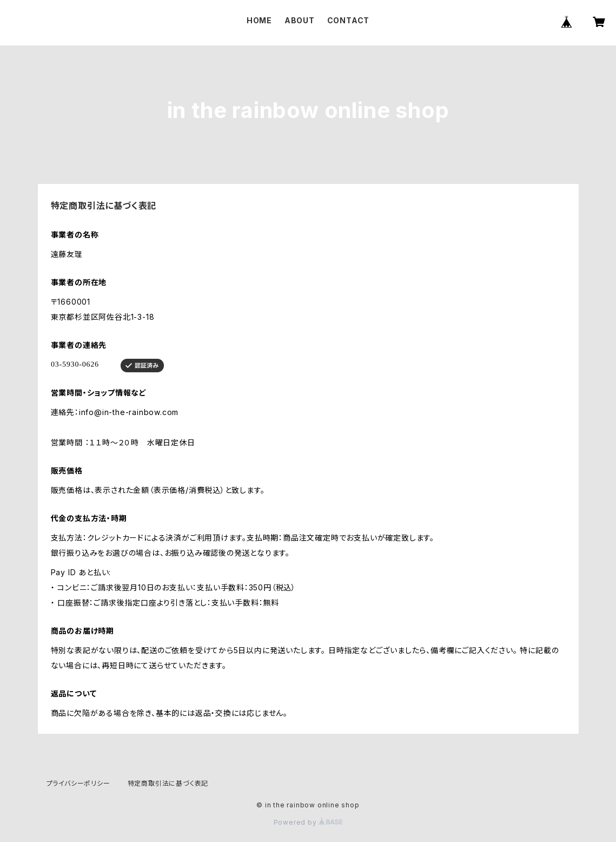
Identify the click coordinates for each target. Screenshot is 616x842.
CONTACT (349, 20)
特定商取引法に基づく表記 (168, 783)
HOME (259, 20)
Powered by (308, 822)
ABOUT (300, 20)
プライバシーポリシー (78, 783)
